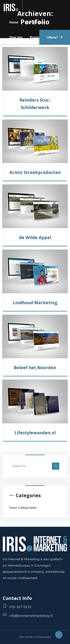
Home (14, 22)
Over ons (16, 37)
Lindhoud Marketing (35, 303)
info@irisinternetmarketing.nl (31, 616)
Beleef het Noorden (35, 367)
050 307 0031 (20, 607)
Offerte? (52, 38)
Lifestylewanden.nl (35, 433)
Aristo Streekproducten (35, 172)
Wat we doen (35, 22)
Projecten (37, 37)
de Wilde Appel (35, 237)
